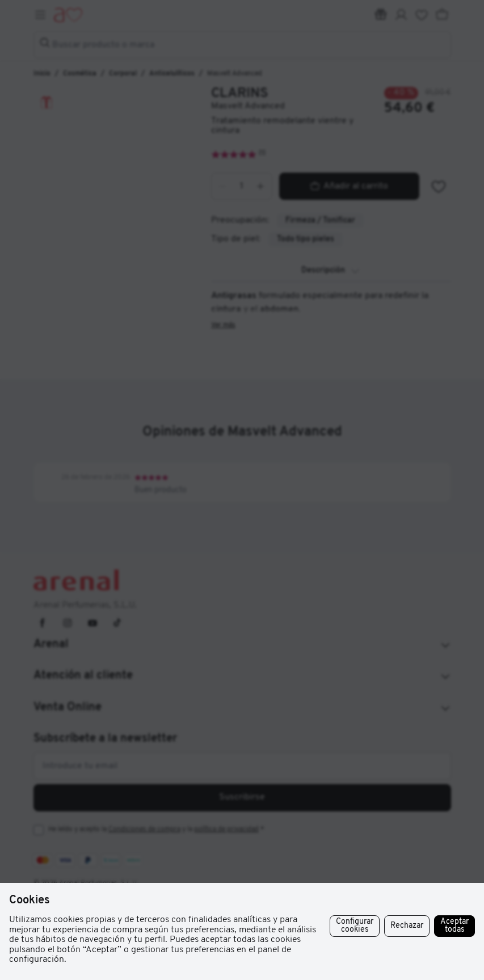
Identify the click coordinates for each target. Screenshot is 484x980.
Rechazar (407, 926)
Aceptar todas (454, 926)
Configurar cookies (355, 926)
